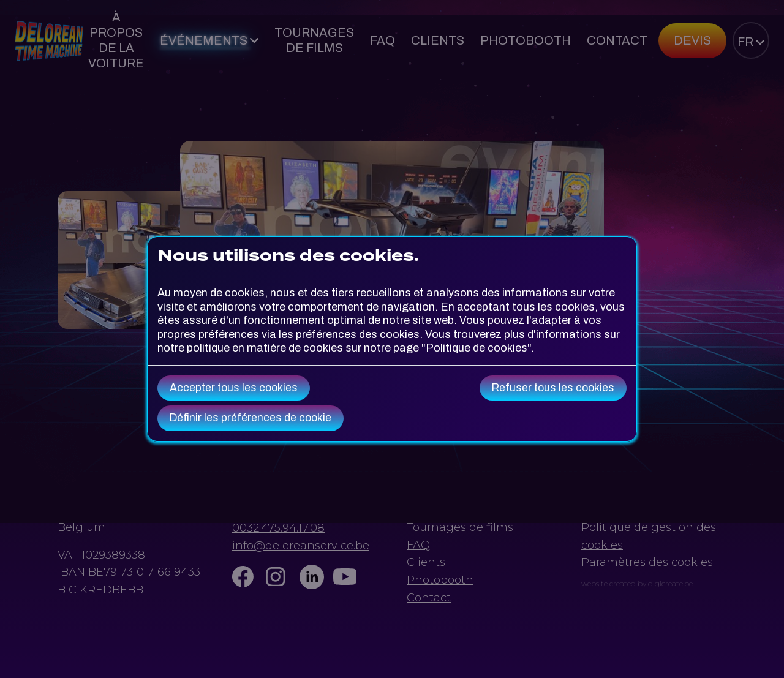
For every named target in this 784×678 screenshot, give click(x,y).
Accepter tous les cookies (234, 388)
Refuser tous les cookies (553, 388)
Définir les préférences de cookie (251, 418)
